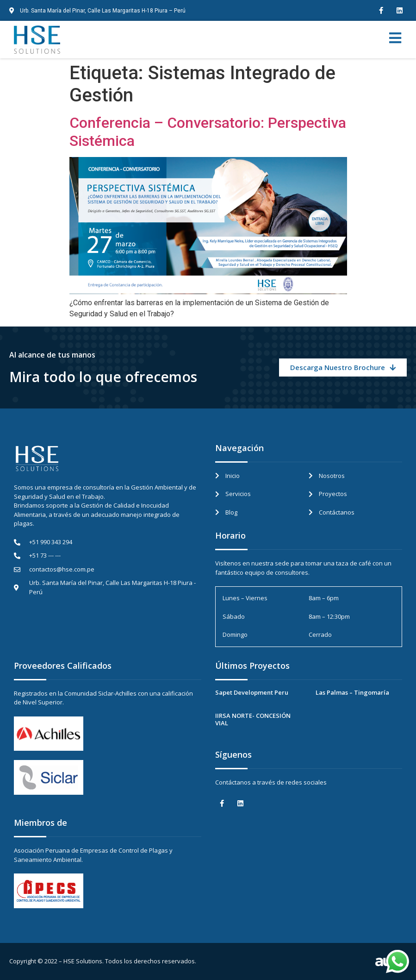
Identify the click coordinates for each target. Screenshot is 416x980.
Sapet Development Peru (252, 692)
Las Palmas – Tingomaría (352, 692)
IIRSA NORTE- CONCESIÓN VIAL (253, 719)
